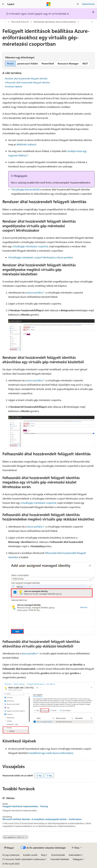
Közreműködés (58, 855)
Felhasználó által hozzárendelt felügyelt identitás (27, 82)
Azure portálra (35, 292)
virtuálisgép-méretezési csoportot (30, 246)
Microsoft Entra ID (20, 22)
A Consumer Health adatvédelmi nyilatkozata (23, 859)
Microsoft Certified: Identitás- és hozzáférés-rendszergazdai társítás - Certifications (42, 819)
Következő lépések (13, 86)
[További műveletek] (92, 22)
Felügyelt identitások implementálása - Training (25, 806)
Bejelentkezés (88, 4)
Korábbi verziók (30, 855)
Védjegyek (77, 859)
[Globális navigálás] (3, 4)
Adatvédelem (75, 855)
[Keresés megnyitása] (78, 4)
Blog (43, 855)
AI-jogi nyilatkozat (11, 855)
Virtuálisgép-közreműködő (25, 189)
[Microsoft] (48, 4)
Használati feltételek (60, 859)
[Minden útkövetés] (5, 22)
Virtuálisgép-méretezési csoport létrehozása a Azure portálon (41, 257)
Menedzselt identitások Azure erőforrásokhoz (55, 22)
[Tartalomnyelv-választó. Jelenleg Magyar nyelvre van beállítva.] (9, 848)
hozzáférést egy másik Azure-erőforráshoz (51, 753)
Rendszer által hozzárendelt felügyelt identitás (26, 78)
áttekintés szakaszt (26, 144)
